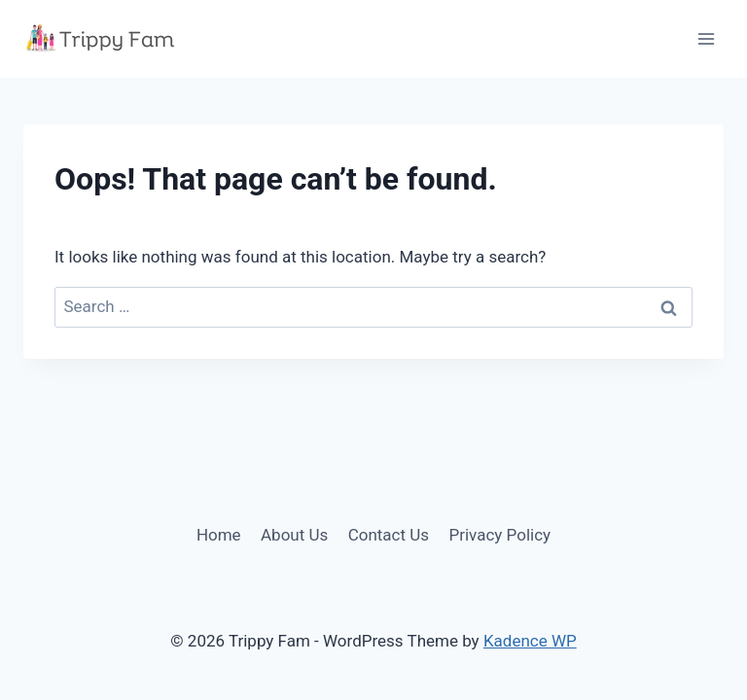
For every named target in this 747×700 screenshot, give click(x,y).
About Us (294, 535)
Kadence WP (530, 641)
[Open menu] (706, 38)
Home (219, 535)
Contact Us (389, 535)
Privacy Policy (499, 535)
